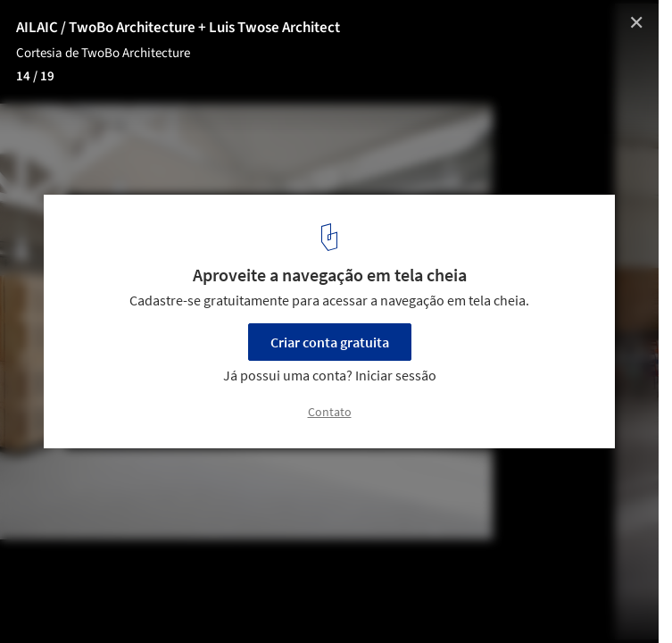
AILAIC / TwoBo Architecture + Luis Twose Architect (178, 28)
